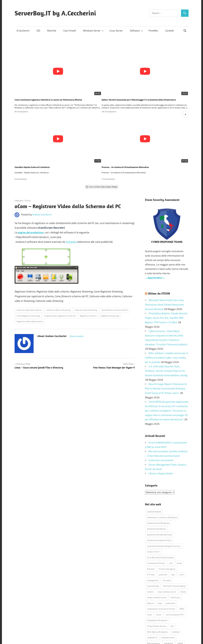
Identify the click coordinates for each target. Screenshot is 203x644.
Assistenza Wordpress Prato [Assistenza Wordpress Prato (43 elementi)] (159, 508)
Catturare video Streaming (86, 278)
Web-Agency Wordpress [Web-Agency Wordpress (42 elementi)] (157, 600)
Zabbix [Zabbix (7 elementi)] (180, 611)
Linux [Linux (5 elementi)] (181, 543)
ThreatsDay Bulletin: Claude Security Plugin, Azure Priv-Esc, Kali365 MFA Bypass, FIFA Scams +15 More (166, 286)
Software (136, 31)
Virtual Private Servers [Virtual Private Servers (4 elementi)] (157, 594)
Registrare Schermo (88, 284)
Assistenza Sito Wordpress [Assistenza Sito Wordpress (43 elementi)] (158, 491)
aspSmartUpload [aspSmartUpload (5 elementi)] (154, 480)
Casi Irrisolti (70, 31)
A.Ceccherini (23, 31)
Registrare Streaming (110, 284)
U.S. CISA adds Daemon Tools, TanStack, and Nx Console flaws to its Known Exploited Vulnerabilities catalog (166, 339)
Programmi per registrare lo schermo (60, 284)
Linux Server (116, 31)
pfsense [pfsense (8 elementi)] (150, 571)
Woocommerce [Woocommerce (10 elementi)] (153, 611)
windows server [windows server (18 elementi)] (168, 606)
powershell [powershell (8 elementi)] (170, 571)
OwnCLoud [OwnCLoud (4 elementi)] (175, 566)
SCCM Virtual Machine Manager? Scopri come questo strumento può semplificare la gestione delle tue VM (159, 135)
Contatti (170, 31)
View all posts (77, 304)
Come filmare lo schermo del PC (115, 278)
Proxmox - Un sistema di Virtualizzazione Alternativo (39, 135)
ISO (38, 31)
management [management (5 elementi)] (153, 548)
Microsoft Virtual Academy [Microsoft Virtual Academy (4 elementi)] (174, 554)
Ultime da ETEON (159, 262)
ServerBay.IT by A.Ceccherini (55, 13)
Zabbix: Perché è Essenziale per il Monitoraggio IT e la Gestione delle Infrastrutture (101, 83)
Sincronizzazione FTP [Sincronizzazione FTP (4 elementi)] (175, 583)
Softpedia (71, 210)
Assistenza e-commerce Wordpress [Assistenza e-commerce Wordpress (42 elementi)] (162, 485)
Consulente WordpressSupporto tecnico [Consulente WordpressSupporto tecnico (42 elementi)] (164, 514)
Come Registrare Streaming (28, 284)
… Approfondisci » (155, 246)
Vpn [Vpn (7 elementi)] (172, 594)
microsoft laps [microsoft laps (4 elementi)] (153, 554)
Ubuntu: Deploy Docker (161, 442)
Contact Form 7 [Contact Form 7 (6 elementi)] (154, 520)
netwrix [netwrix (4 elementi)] (150, 560)
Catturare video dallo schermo (29, 278)
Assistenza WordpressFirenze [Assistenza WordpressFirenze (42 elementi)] (160, 503)
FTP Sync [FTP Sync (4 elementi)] (151, 543)
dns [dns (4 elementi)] (171, 531)
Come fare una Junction (161, 428)
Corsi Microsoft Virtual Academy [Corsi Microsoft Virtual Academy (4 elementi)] (161, 526)
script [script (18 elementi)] (149, 583)
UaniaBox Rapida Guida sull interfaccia (148, 83)
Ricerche (52, 31)
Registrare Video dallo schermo (30, 290)
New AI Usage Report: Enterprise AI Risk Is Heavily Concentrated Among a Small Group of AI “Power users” (166, 357)
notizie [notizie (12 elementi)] (183, 560)
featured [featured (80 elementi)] (151, 537)
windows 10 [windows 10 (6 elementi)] (152, 606)
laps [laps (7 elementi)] (173, 543)
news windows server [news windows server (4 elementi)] (167, 560)
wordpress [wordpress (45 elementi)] (169, 611)
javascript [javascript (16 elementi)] (163, 543)
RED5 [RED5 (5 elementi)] (182, 577)
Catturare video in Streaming (58, 278)
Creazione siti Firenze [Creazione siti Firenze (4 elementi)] (156, 531)
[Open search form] (185, 30)
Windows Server (93, 31)
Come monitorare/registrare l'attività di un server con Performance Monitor (44, 83)
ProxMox (153, 31)
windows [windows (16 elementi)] (176, 600)
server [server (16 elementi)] (159, 583)
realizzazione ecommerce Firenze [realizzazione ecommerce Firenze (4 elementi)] (161, 577)
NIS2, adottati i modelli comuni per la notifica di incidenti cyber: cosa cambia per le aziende (167, 326)
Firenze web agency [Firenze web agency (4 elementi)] (167, 537)
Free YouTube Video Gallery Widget (102, 155)
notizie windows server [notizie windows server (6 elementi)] (157, 566)
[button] (185, 99)
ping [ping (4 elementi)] (160, 571)
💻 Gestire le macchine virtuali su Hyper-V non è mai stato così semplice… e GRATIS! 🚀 (101, 135)
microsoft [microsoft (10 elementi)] (167, 548)
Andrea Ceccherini (42, 183)
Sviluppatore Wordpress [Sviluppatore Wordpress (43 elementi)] (157, 588)
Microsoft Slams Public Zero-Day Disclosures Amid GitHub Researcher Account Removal (165, 273)
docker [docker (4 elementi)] (180, 531)
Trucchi (28, 169)
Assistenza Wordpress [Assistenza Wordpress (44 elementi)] (156, 497)
